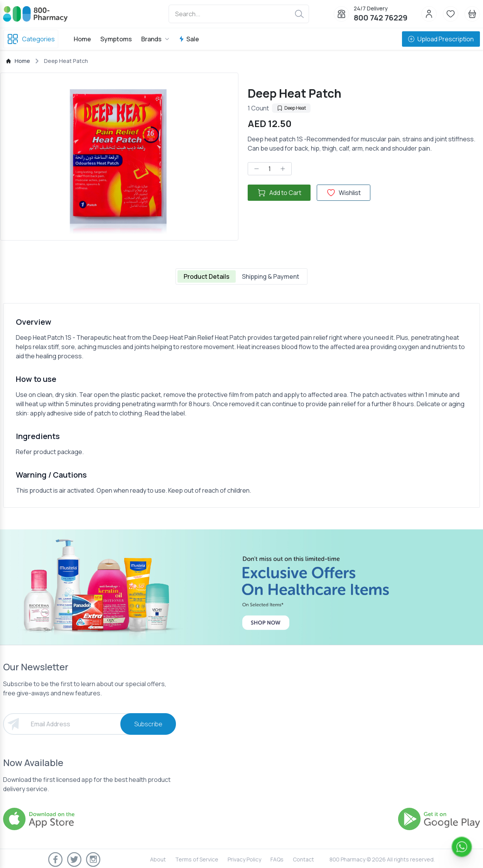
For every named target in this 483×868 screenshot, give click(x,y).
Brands (155, 39)
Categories (31, 39)
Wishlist (344, 193)
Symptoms (116, 39)
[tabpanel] (241, 405)
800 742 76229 (381, 18)
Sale (189, 39)
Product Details (207, 276)
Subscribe (148, 724)
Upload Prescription (441, 39)
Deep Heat (291, 108)
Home (82, 39)
